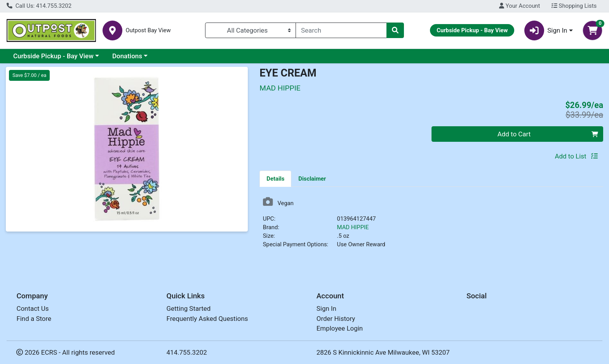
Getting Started (189, 308)
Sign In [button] (546, 30)
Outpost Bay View (148, 30)
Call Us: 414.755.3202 (39, 6)
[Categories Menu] (251, 30)
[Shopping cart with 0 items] (592, 30)
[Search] (341, 30)
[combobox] (341, 30)
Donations (127, 56)
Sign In (326, 308)
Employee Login (340, 328)
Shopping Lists (574, 6)
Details (275, 179)
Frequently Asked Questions (207, 319)
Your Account (519, 6)
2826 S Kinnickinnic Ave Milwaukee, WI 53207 (383, 352)
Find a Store (34, 319)
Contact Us (32, 308)
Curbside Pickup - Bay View (53, 56)
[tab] (275, 178)
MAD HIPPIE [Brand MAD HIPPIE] (353, 227)
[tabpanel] (431, 226)
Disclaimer (312, 179)
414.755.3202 (187, 352)
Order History (336, 319)
